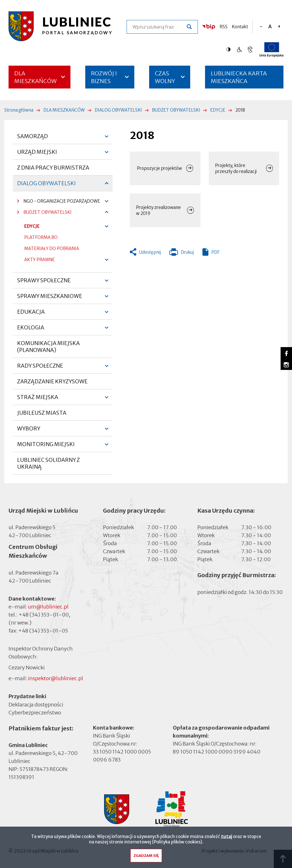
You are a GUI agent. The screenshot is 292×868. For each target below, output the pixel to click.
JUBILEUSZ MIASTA (42, 413)
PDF (215, 252)
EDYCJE (218, 110)
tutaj (227, 838)
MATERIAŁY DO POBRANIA (52, 248)
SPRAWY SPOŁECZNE (44, 283)
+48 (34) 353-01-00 (44, 615)
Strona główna (19, 110)
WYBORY (29, 431)
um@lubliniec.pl (48, 607)
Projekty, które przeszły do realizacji (236, 168)
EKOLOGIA (31, 330)
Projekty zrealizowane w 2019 (158, 210)
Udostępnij (150, 252)
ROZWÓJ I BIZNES (104, 77)
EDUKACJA (31, 314)
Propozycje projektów (159, 168)
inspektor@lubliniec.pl (55, 678)
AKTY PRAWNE (39, 260)
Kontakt (240, 27)
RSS (224, 27)
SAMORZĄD (33, 138)
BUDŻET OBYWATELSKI (176, 110)
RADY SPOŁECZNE (40, 368)
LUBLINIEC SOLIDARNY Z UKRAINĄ (48, 463)
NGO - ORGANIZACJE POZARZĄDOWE (59, 203)
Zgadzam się (146, 857)
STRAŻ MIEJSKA (38, 399)
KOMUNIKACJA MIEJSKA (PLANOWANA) (48, 347)
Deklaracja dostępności (36, 705)
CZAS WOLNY (165, 77)
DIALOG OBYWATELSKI (118, 110)
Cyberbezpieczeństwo (35, 712)
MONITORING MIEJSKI (46, 446)
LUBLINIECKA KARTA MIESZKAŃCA (239, 79)
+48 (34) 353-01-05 (43, 631)
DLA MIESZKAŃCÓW (36, 77)
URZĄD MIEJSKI (37, 154)
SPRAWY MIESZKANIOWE (50, 298)
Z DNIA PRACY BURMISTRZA (53, 168)
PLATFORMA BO (41, 239)
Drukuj (182, 253)
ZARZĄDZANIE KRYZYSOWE (52, 381)
